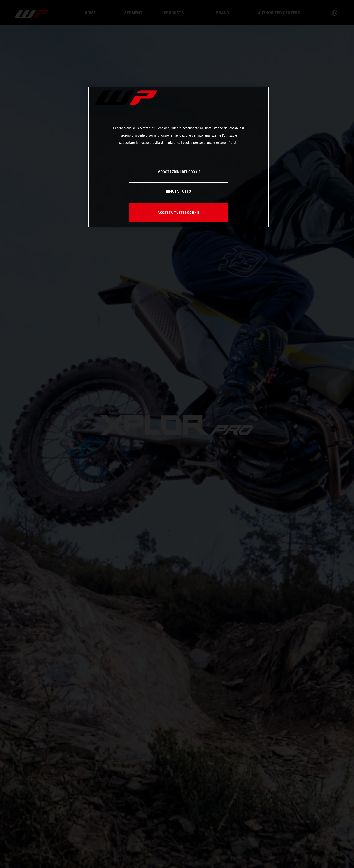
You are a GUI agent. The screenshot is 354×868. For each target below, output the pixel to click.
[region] (179, 157)
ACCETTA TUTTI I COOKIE (179, 213)
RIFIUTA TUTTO (179, 191)
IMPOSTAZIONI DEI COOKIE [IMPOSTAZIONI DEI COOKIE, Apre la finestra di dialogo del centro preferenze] (178, 172)
